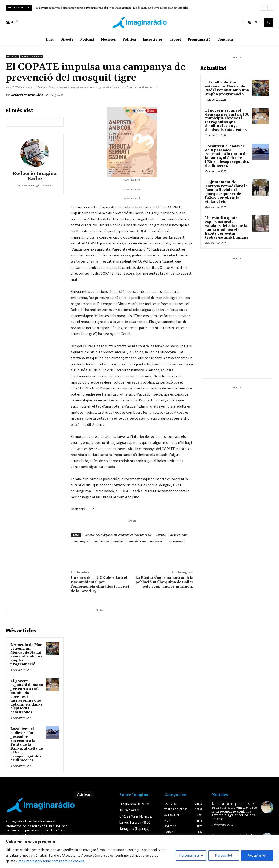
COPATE (161, 535)
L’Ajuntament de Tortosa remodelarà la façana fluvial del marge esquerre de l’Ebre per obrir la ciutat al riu (226, 192)
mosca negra (80, 541)
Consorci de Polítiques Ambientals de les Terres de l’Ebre (118, 535)
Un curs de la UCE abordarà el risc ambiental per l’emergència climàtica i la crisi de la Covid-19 (100, 584)
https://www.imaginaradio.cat (34, 185)
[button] (269, 22)
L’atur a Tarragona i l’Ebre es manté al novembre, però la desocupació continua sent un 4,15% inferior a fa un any (234, 812)
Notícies (12, 56)
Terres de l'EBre (136, 541)
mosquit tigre (101, 541)
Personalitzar (189, 856)
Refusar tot (224, 856)
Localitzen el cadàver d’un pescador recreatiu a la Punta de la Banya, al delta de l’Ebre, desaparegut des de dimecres (27, 745)
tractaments (175, 541)
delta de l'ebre (179, 535)
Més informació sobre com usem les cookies (52, 861)
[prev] (263, 8)
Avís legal (84, 794)
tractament (157, 541)
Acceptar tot (257, 856)
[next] (270, 8)
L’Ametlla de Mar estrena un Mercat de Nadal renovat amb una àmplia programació (26, 655)
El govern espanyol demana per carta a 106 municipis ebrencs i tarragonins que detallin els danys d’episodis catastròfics (112, 8)
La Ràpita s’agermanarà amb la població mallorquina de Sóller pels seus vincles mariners (164, 582)
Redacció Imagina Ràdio (27, 95)
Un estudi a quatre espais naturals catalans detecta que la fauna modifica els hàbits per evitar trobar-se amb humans (227, 228)
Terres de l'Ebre (32, 56)
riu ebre (118, 541)
